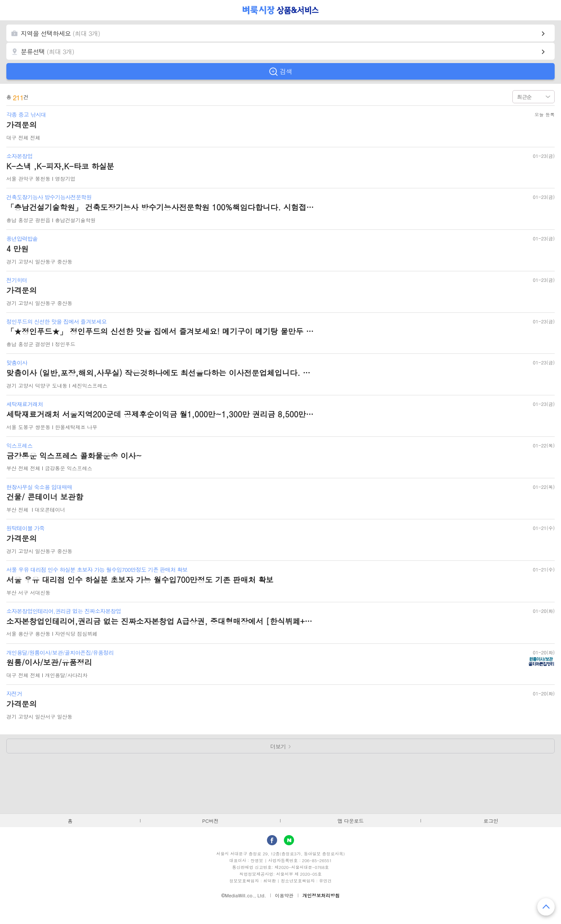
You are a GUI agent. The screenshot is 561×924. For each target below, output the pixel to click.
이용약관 (284, 895)
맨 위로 (546, 907)
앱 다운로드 (351, 821)
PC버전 (210, 821)
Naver (289, 840)
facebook (272, 840)
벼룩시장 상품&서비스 (281, 10)
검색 (286, 71)
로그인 (491, 821)
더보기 (278, 746)
